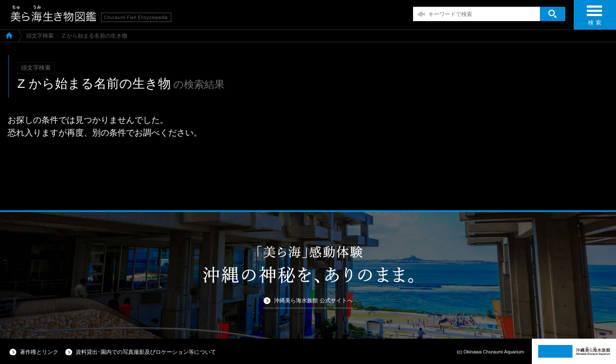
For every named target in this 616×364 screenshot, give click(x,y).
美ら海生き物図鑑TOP (9, 35)
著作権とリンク (39, 352)
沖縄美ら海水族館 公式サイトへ (313, 300)
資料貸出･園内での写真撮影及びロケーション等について (146, 352)
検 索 (594, 18)
